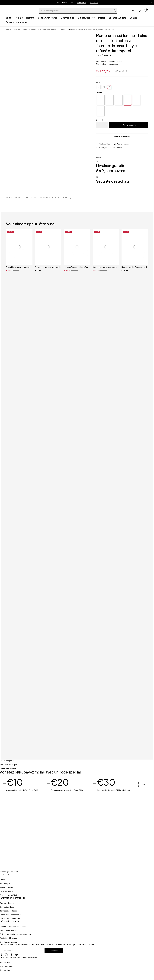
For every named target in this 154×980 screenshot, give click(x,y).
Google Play (82, 2)
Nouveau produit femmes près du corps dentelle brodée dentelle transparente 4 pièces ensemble (135, 267)
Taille (98, 83)
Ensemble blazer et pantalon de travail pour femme (19, 267)
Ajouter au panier (129, 125)
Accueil (9, 30)
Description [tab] (13, 197)
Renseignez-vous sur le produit (111, 147)
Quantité (100, 120)
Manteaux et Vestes (30, 30)
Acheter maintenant (122, 136)
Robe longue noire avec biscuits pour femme (106, 267)
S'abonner (54, 951)
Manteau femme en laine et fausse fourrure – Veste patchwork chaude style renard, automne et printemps (77, 267)
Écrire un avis (107, 55)
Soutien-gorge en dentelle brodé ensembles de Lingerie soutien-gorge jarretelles (48, 267)
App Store (94, 2)
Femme (17, 30)
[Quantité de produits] (102, 125)
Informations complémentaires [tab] (41, 197)
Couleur (99, 92)
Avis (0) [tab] (67, 197)
